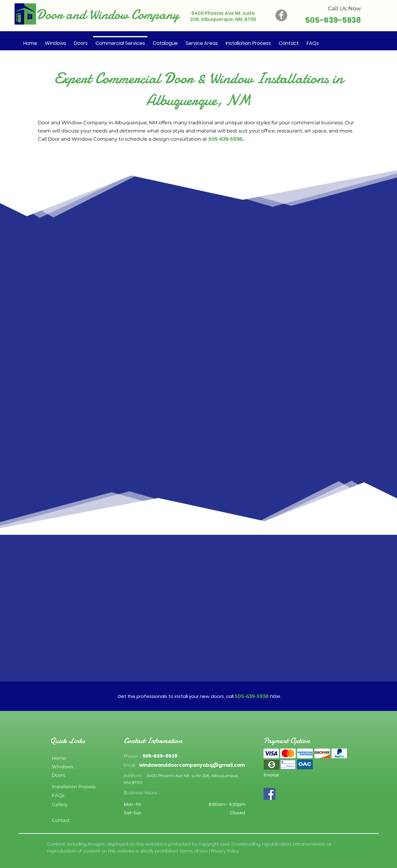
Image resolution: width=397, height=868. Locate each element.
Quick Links (68, 741)
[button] (165, 41)
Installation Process (74, 787)
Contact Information (153, 741)
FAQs (58, 795)
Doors (58, 775)
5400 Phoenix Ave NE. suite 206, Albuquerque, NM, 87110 (223, 16)
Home (59, 758)
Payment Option (287, 741)
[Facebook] (281, 15)
